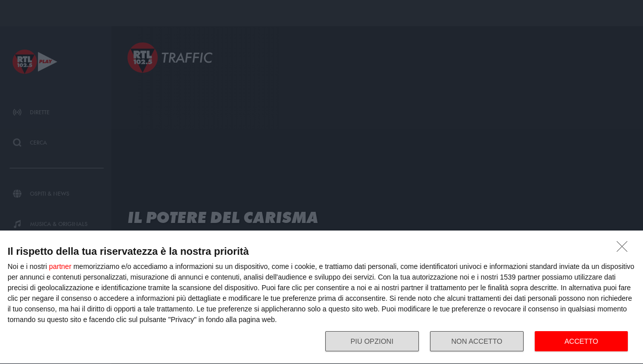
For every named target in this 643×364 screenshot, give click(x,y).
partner (60, 266)
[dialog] (321, 298)
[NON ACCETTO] (625, 249)
